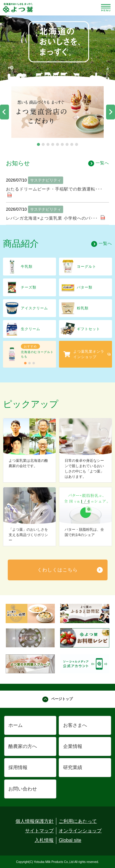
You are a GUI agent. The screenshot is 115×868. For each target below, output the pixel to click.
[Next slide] (111, 112)
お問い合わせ (23, 789)
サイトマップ (39, 831)
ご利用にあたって (78, 821)
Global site (70, 840)
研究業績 (73, 767)
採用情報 (18, 767)
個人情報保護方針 (35, 821)
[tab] (38, 144)
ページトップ (57, 699)
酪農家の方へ (23, 746)
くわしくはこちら (57, 570)
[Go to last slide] (4, 112)
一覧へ (99, 163)
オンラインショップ (80, 831)
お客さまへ (75, 725)
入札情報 (44, 840)
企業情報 (73, 746)
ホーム (15, 725)
